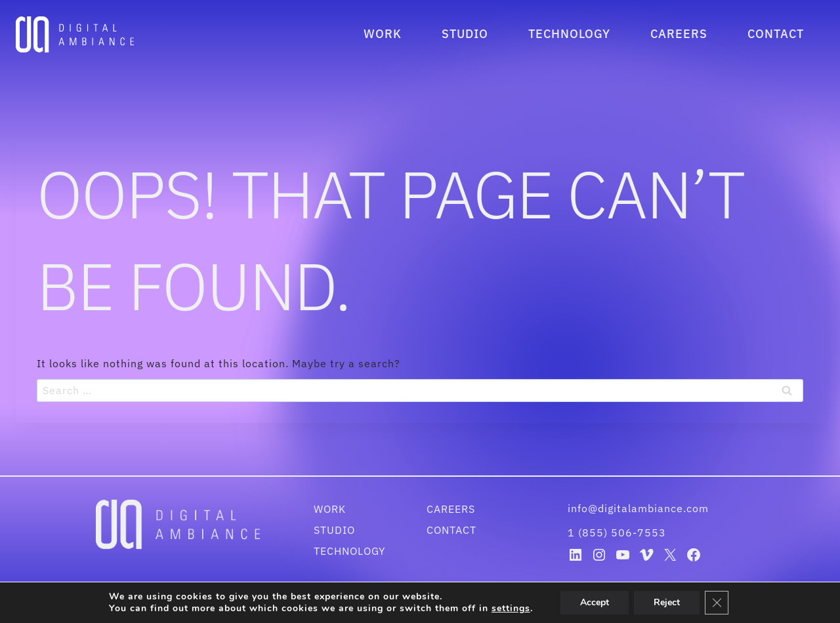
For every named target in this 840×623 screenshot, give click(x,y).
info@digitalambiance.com (640, 508)
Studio (465, 34)
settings (514, 609)
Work (383, 34)
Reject (674, 603)
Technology (569, 34)
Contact (776, 34)
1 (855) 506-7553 (617, 533)
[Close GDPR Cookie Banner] (724, 603)
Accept (600, 603)
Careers (679, 34)
